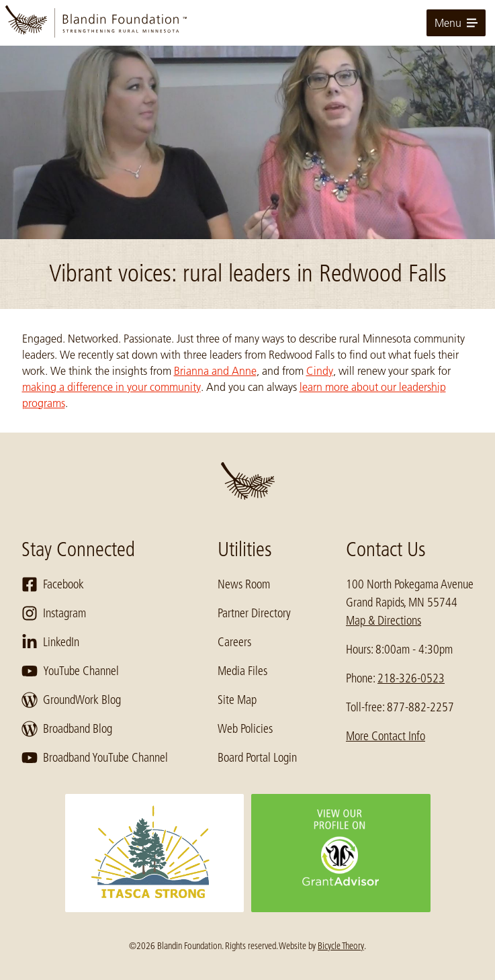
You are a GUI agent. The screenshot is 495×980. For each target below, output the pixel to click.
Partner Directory (254, 613)
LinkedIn (50, 642)
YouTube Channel (70, 671)
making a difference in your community (111, 387)
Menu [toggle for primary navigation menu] (456, 23)
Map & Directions (384, 621)
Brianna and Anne (215, 371)
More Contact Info (386, 736)
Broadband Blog (67, 729)
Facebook (53, 584)
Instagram (54, 613)
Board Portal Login (257, 758)
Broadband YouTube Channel (95, 758)
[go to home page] (248, 23)
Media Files (242, 671)
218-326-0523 (411, 678)
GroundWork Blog (71, 700)
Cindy (320, 371)
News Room (244, 584)
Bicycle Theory (341, 946)
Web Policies (245, 729)
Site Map (237, 700)
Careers (234, 642)
